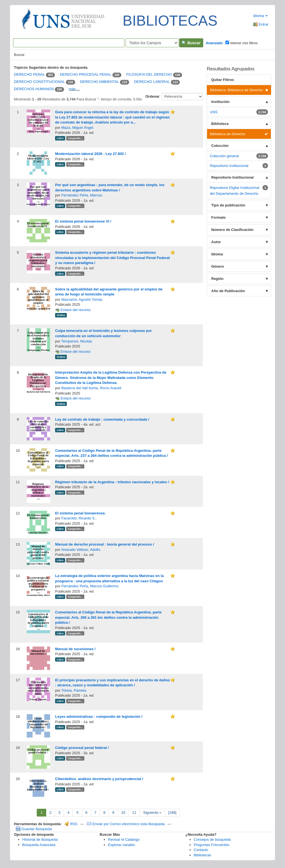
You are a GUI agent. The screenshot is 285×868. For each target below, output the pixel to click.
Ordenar (152, 96)
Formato (218, 217)
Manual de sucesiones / (75, 649)
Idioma (260, 16)
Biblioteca (220, 124)
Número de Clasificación (232, 230)
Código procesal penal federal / (82, 748)
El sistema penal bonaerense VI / (83, 221)
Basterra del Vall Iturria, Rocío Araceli (91, 388)
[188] (172, 812)
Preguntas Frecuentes (212, 845)
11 (134, 812)
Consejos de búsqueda (212, 839)
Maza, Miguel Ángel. (78, 128)
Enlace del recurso (73, 310)
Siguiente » (152, 812)
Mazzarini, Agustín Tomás (82, 299)
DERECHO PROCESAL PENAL (86, 75)
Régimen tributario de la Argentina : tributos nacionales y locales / (112, 482)
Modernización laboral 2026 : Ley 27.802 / (90, 154)
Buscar (191, 43)
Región (217, 279)
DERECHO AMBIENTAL (99, 82)
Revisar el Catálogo (124, 839)
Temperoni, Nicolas (77, 341)
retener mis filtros (242, 43)
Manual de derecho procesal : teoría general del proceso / (105, 544)
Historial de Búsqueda (40, 839)
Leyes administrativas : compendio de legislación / (99, 717)
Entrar (261, 24)
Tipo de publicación (228, 205)
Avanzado (214, 43)
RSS (71, 824)
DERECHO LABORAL (152, 82)
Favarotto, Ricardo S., (79, 518)
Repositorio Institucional (232, 177)
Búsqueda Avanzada (39, 845)
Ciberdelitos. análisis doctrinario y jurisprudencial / (99, 779)
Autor (216, 242)
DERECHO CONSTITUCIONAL (39, 82)
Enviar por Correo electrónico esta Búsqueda (126, 824)
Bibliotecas (202, 855)
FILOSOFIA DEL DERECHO (149, 75)
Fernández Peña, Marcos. (82, 195)
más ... (74, 89)
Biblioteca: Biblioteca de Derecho (239, 90)
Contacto (201, 850)
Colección (220, 146)
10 (123, 812)
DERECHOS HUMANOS (34, 89)
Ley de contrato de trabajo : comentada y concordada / (102, 419)
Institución (220, 102)
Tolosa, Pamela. (74, 690)
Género (218, 266)
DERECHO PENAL (29, 75)
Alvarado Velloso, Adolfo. (81, 550)
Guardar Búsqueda (34, 829)
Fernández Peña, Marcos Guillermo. (90, 586)
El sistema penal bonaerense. (80, 513)
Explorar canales (121, 845)
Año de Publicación (228, 291)
